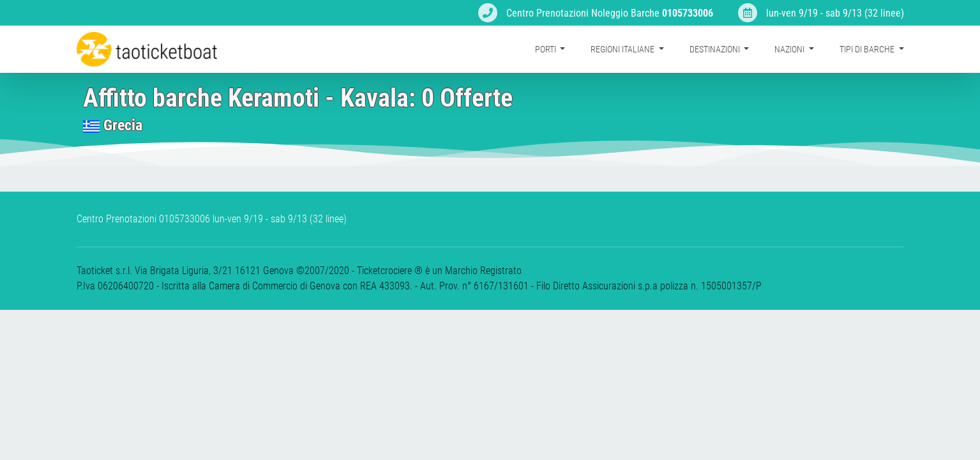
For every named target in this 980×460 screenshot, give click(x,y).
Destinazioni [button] (716, 49)
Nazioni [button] (790, 49)
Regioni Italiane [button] (623, 49)
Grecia (123, 125)
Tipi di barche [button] (868, 49)
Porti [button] (547, 49)
